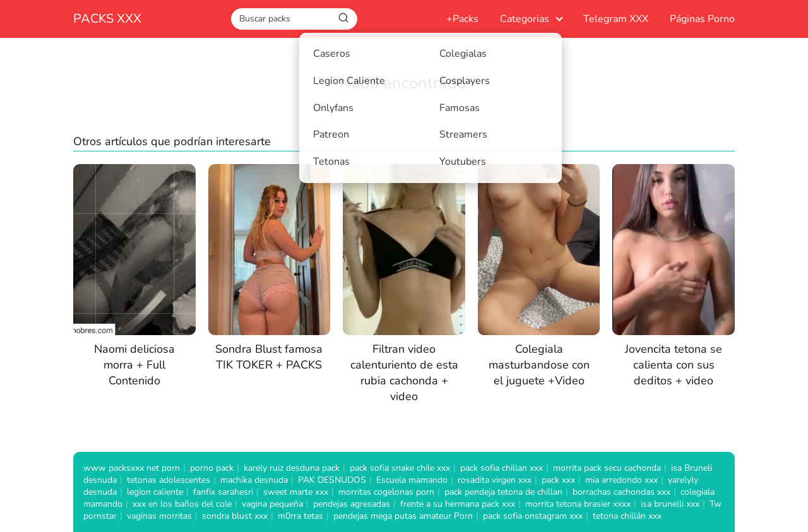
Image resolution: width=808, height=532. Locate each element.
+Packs (462, 19)
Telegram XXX (616, 19)
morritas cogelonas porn (386, 492)
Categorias (525, 19)
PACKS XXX (107, 19)
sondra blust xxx (235, 516)
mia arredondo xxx (621, 480)
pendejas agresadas (352, 504)
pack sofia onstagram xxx (533, 516)
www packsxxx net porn (132, 468)
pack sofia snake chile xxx (400, 468)
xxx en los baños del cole (182, 504)
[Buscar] (343, 18)
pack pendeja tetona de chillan (503, 492)
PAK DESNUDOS (332, 480)
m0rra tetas (300, 516)
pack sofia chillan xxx (502, 468)
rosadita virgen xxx (495, 480)
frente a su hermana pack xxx (458, 504)
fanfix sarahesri (223, 492)
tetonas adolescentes (169, 480)
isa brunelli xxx (670, 504)
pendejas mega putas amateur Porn (403, 516)
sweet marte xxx (296, 492)
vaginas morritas (159, 516)
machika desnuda (254, 480)
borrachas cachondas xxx (621, 492)
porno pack (212, 468)
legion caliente (155, 492)
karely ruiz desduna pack (292, 468)
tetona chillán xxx (627, 516)
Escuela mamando (412, 480)
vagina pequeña (272, 504)
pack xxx (558, 480)
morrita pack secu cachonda (607, 468)
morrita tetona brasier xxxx (578, 504)
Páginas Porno (702, 19)
